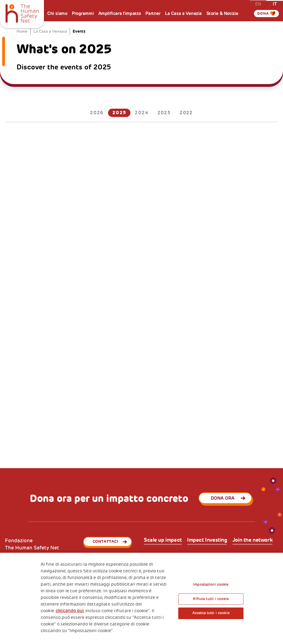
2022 (186, 113)
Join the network (252, 540)
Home (22, 31)
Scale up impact (163, 540)
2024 (142, 113)
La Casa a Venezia (183, 13)
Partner (153, 13)
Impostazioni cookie (211, 585)
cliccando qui (70, 611)
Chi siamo (57, 13)
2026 (97, 113)
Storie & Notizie (222, 13)
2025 (119, 113)
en (258, 4)
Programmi (83, 13)
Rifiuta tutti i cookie (211, 599)
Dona (263, 14)
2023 (164, 113)
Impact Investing (207, 540)
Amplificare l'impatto (120, 13)
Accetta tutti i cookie (211, 613)
